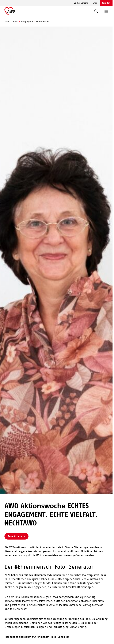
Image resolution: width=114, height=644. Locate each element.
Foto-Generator (16, 536)
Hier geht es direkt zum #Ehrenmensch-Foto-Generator (37, 637)
